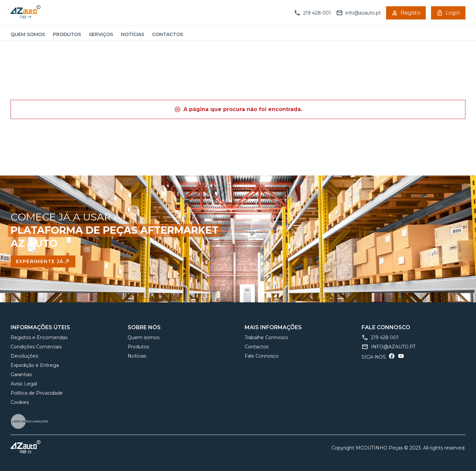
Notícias (133, 34)
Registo (406, 13)
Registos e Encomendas (39, 337)
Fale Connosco (262, 356)
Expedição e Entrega (35, 365)
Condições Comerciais (36, 347)
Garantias (21, 374)
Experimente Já (43, 261)
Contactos (168, 34)
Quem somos (28, 34)
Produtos (67, 34)
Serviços (101, 34)
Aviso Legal (24, 384)
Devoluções (24, 356)
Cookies (20, 402)
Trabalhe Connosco (266, 337)
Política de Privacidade (37, 393)
